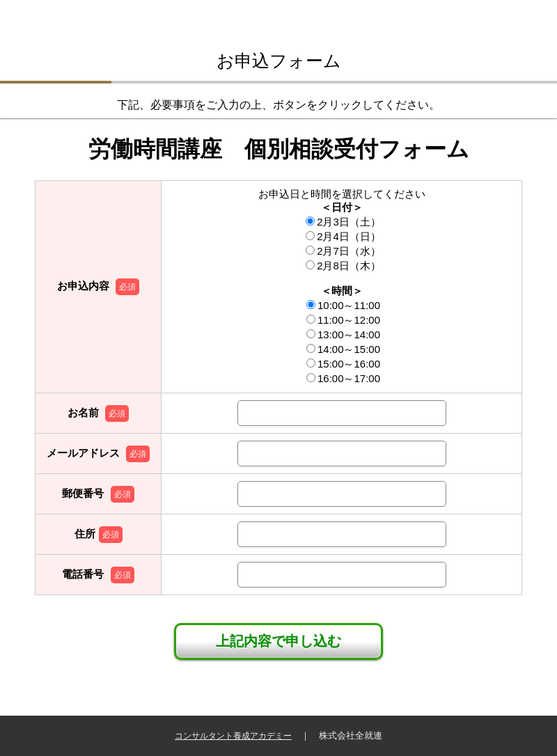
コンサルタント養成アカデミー (233, 736)
